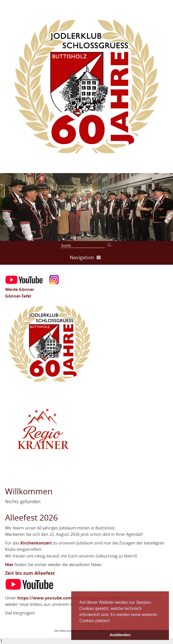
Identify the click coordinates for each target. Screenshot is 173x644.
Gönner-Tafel (18, 296)
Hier (9, 565)
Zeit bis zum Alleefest (30, 573)
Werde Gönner (20, 289)
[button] (112, 621)
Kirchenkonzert (36, 543)
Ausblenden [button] (120, 635)
